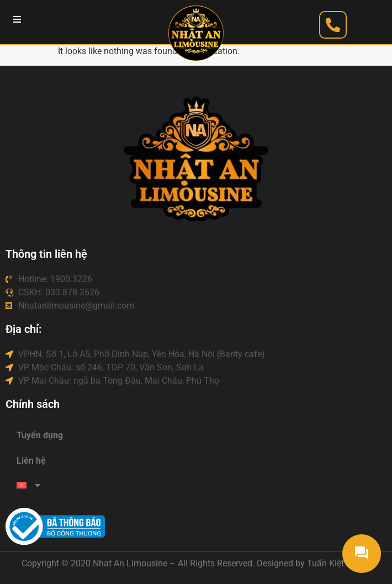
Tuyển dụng (40, 435)
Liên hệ (31, 461)
